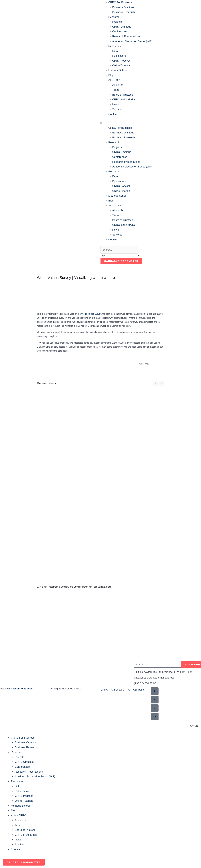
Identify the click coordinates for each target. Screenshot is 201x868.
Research (114, 17)
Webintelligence (23, 689)
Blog (111, 75)
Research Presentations (126, 36)
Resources (115, 46)
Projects (117, 22)
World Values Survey (91, 314)
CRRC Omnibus (122, 27)
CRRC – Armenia (111, 690)
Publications (119, 56)
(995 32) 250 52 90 (145, 684)
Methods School (118, 70)
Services (117, 109)
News (116, 104)
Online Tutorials (121, 65)
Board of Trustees (123, 95)
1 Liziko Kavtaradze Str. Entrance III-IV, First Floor (163, 672)
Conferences (120, 31)
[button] (150, 123)
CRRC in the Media (124, 100)
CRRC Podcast (121, 61)
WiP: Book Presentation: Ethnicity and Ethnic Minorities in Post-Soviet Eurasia (74, 587)
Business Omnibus (123, 7)
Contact (113, 114)
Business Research (124, 12)
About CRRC (116, 80)
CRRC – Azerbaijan (134, 690)
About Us (118, 85)
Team (116, 90)
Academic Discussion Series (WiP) (133, 41)
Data (115, 51)
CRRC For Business (120, 2)
